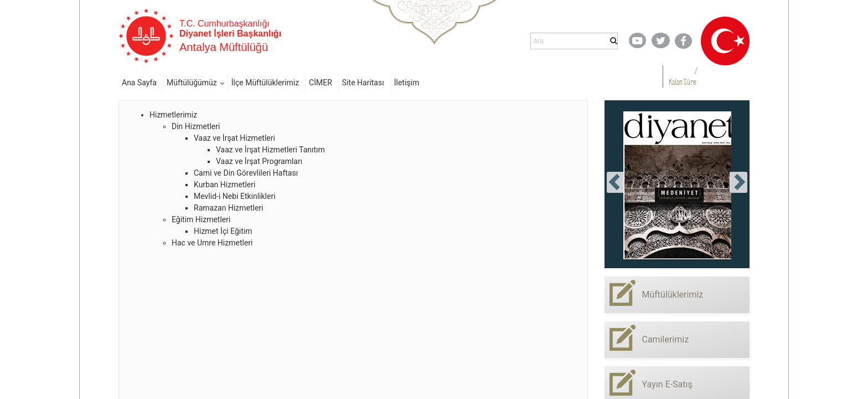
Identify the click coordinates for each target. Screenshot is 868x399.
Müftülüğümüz (192, 83)
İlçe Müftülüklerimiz (265, 83)
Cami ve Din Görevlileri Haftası (246, 173)
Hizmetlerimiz (173, 115)
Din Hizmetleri (196, 126)
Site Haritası (363, 83)
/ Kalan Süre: (683, 76)
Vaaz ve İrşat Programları (259, 161)
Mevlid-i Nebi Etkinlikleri (235, 196)
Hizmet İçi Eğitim (223, 231)
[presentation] (616, 182)
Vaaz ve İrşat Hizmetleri (234, 138)
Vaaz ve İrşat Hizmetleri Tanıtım (270, 150)
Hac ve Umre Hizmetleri (212, 243)
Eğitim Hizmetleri (201, 219)
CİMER (321, 83)
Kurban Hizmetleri (224, 185)
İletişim (407, 83)
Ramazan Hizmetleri (229, 208)
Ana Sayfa (139, 83)
